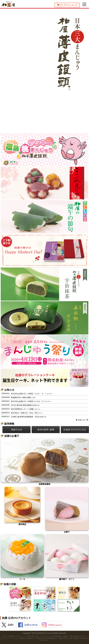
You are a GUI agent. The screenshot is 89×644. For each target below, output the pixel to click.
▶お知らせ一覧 (82, 420)
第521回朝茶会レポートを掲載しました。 (26, 409)
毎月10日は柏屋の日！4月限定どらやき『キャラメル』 (31, 401)
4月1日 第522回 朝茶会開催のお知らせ (25, 405)
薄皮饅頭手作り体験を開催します (23, 398)
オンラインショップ (67, 5)
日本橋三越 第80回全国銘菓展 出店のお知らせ (29, 417)
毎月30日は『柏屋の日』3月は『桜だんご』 (27, 413)
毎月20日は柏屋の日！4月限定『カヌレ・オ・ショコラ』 (32, 394)
